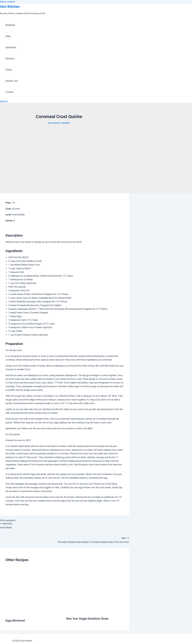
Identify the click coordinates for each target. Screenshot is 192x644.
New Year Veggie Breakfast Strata (87, 619)
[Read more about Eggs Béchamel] (34, 614)
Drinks (9, 70)
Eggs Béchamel (15, 621)
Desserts (10, 59)
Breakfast (10, 25)
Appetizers (11, 47)
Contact (9, 92)
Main (8, 36)
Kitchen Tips (12, 81)
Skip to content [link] (7, 2)
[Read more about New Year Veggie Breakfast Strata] (95, 612)
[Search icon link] (4, 101)
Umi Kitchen (10, 7)
